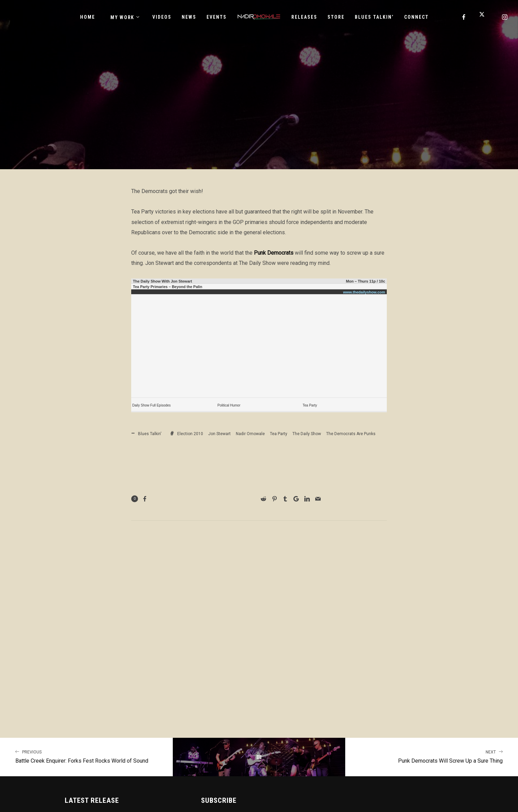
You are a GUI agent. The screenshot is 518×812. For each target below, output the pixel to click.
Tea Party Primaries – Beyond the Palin (167, 287)
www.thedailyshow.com (364, 292)
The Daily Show (307, 434)
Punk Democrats (274, 253)
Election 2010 (190, 434)
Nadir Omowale (250, 434)
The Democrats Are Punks (351, 434)
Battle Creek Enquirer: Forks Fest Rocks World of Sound (86, 756)
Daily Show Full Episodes (151, 405)
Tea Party (310, 405)
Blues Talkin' (150, 434)
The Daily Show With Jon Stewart (162, 281)
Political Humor (229, 405)
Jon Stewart (219, 434)
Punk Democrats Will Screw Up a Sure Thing (432, 756)
